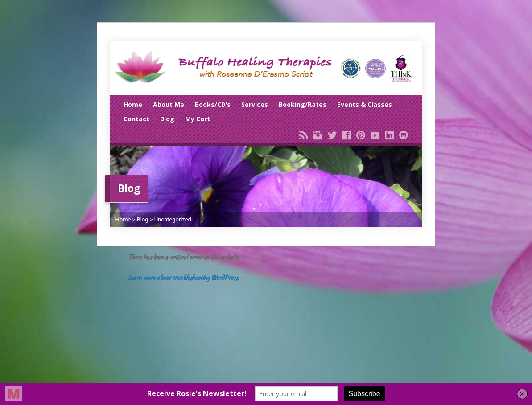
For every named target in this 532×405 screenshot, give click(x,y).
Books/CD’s (213, 104)
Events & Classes (365, 104)
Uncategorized (173, 219)
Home (133, 104)
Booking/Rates (303, 104)
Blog (167, 119)
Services (255, 104)
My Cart (198, 119)
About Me (169, 104)
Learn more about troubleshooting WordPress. (184, 278)
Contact (136, 119)
